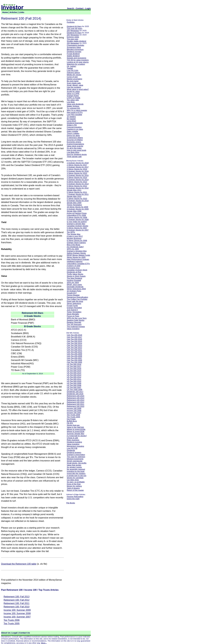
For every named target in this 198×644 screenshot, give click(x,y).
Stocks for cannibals (75, 478)
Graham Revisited (74, 308)
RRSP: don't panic (74, 285)
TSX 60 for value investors (78, 60)
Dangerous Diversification (77, 297)
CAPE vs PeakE (74, 98)
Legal (15, 633)
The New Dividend (74, 278)
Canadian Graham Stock (77, 270)
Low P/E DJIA (73, 70)
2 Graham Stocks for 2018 (78, 163)
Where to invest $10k (76, 432)
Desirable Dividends (75, 287)
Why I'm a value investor (77, 110)
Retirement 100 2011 (76, 404)
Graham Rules (73, 96)
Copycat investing (74, 127)
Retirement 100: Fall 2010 (17, 607)
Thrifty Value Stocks (75, 274)
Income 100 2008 (74, 411)
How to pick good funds (77, 150)
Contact (80, 8)
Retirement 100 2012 (76, 402)
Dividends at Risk (74, 272)
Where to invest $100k (76, 429)
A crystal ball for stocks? (77, 436)
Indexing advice (73, 73)
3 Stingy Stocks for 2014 (77, 178)
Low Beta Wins (73, 152)
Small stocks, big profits (77, 463)
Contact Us (24, 633)
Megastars (75, 31)
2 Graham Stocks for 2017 (78, 167)
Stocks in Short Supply (76, 276)
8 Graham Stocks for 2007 (78, 230)
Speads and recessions (77, 58)
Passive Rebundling (75, 497)
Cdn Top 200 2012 (74, 348)
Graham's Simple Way (76, 224)
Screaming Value (74, 47)
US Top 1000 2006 (75, 390)
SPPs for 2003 (73, 282)
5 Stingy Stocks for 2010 (77, 199)
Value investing (73, 444)
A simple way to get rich (77, 476)
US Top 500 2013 (74, 375)
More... (44, 643)
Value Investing (73, 329)
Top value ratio (73, 100)
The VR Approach (74, 324)
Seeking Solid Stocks (76, 320)
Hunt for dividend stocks (77, 154)
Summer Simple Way (76, 434)
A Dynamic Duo (73, 268)
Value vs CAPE (73, 94)
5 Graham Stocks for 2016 (78, 171)
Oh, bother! (72, 66)
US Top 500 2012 (74, 377)
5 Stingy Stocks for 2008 (77, 217)
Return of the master (75, 490)
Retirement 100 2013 (76, 400)
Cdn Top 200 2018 (74, 335)
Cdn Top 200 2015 (74, 341)
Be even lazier (73, 81)
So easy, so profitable (76, 482)
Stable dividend (73, 56)
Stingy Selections (74, 303)
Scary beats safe (74, 83)
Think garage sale (74, 157)
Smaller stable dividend (77, 41)
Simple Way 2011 (74, 190)
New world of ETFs (75, 112)
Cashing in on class (75, 129)
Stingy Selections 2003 (76, 289)
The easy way (72, 39)
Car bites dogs (73, 480)
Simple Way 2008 (74, 211)
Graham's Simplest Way (77, 251)
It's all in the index (74, 148)
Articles (13, 12)
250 (68, 31)
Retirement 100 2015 (76, 396)
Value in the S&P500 (75, 427)
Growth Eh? (72, 293)
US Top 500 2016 (74, 369)
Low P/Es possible (74, 115)
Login (88, 8)
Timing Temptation (74, 205)
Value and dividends (75, 104)
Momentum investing (75, 446)
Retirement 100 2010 (76, 406)
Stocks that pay (73, 425)
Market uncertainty (75, 79)
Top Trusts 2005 (12, 623)
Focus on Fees (73, 316)
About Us (6, 633)
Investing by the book (76, 471)
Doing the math (73, 499)
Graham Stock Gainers (76, 243)
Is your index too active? (77, 222)
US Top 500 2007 (74, 387)
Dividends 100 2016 (75, 394)
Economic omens (74, 142)
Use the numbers (74, 87)
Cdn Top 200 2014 (74, 343)
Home (5, 12)
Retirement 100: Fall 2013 (17, 597)
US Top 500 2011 (74, 379)
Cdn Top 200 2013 (74, 345)
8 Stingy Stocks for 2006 (77, 240)
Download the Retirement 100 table (19, 564)
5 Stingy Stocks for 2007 (77, 228)
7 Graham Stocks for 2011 (78, 194)
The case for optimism (76, 457)
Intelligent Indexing (75, 261)
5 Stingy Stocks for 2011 (77, 192)
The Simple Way (73, 234)
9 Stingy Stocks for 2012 (77, 186)
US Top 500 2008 (74, 385)
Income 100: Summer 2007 (17, 617)
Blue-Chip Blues (74, 245)
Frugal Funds (72, 306)
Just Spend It (72, 310)
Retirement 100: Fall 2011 (17, 603)
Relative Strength (74, 322)
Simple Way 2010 (74, 196)
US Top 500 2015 (74, 371)
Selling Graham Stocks (76, 253)
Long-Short (71, 121)
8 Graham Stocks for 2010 (78, 201)
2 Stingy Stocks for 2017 (77, 165)
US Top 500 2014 (74, 373)
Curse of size (72, 77)
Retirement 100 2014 (76, 398)
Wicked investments (75, 459)
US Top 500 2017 (74, 366)
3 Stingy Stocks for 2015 (77, 173)
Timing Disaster (73, 295)
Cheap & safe (73, 438)
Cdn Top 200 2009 (74, 354)
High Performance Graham (78, 259)
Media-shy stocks (74, 75)
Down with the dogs (75, 301)
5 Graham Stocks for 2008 (78, 219)
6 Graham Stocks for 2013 (78, 184)
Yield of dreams (73, 488)
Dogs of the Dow (74, 484)
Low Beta (71, 102)
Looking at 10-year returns (78, 62)
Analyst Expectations (75, 144)
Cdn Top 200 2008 (74, 356)
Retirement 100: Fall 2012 (17, 600)
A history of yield (73, 266)
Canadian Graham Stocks (78, 226)
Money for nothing (74, 486)
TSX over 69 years (74, 28)
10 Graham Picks (74, 291)
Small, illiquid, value (75, 85)
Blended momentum (75, 49)
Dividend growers (74, 452)
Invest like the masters (76, 473)
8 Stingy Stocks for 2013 (77, 182)
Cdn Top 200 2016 (74, 339)
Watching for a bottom (76, 64)
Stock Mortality (73, 314)
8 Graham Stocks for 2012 (78, 188)
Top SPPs (71, 232)
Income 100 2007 (74, 413)
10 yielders (71, 117)
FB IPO (70, 423)
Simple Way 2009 (74, 203)
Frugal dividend (73, 54)
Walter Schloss (73, 106)
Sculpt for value (73, 91)
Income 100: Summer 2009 (17, 610)
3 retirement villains (75, 138)
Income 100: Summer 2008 (17, 613)
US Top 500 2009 (74, 383)
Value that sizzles (74, 465)
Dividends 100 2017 (75, 392)
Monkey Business (74, 238)
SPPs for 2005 (73, 249)
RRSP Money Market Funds (78, 255)
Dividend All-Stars (74, 26)
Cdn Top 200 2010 (74, 352)
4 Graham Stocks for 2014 (78, 180)
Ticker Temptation (74, 312)
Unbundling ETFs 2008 (76, 215)
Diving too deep (73, 136)
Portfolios (71, 22)
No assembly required (76, 469)
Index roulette (73, 131)
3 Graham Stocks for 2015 (78, 175)
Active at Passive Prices (77, 213)
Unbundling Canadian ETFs (78, 264)
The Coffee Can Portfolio (77, 299)
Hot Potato (71, 419)
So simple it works (74, 467)
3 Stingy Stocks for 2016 (77, 169)
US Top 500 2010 (74, 381)
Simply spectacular (75, 461)
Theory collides (73, 133)
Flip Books (71, 503)
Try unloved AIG (73, 108)
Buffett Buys (72, 421)
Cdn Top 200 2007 (74, 358)
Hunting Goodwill (74, 280)
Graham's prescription (76, 455)
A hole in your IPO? (75, 236)
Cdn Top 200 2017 (74, 337)
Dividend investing (74, 442)
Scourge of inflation (75, 140)
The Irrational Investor (76, 327)
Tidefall (70, 68)
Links (22, 12)
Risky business (73, 440)
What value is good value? (78, 89)
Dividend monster (74, 52)
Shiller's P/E (72, 125)
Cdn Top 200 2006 (74, 360)
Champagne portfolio (76, 45)
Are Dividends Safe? (75, 247)
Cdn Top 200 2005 (74, 362)
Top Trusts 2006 (12, 620)
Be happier (71, 119)
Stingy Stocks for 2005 (76, 257)
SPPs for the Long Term (77, 318)
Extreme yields (73, 37)
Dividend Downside (75, 123)
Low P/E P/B (72, 448)
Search (71, 8)
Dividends (71, 450)
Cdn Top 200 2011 (74, 350)
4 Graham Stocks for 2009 (78, 209)
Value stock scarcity (75, 146)
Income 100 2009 (74, 408)
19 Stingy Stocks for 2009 (77, 207)
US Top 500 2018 (74, 364)
